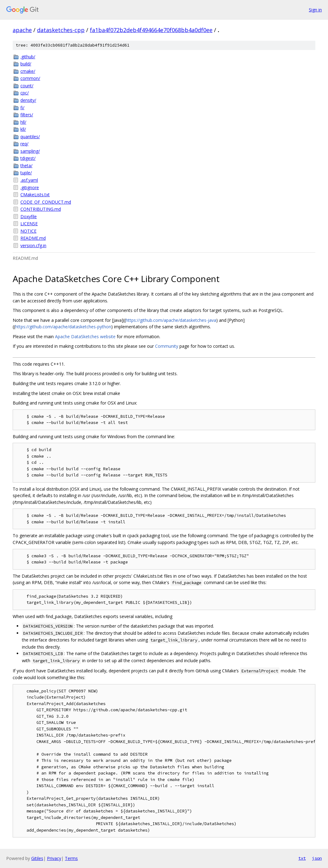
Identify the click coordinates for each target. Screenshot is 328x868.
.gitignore (30, 187)
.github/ (28, 57)
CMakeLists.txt (35, 195)
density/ (28, 100)
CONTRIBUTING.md (41, 209)
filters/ (27, 115)
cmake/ (28, 71)
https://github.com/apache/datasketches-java (171, 320)
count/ (27, 86)
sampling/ (30, 151)
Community (167, 346)
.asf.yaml (29, 180)
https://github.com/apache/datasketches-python (63, 327)
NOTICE (28, 231)
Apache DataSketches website (85, 336)
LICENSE (29, 224)
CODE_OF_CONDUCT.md (46, 202)
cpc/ (25, 93)
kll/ (23, 129)
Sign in (315, 10)
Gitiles (37, 858)
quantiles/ (30, 137)
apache (22, 30)
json (317, 858)
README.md (33, 238)
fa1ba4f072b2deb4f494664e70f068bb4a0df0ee (151, 30)
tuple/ (26, 173)
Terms (71, 858)
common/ (30, 78)
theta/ (26, 166)
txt (302, 858)
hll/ (23, 122)
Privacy (54, 858)
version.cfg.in (33, 245)
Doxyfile (29, 216)
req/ (24, 144)
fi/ (22, 108)
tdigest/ (28, 158)
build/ (26, 64)
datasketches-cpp (61, 30)
